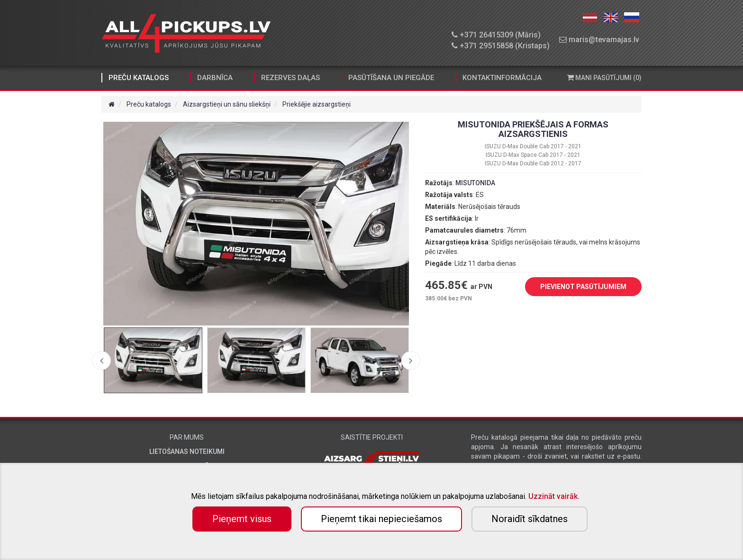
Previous (101, 361)
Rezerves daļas (290, 78)
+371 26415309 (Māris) (496, 35)
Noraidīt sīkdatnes (530, 519)
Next (411, 361)
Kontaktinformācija (502, 78)
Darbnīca (215, 78)
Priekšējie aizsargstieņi (317, 104)
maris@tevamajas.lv (599, 40)
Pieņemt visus (242, 519)
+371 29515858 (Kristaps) (501, 46)
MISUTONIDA (475, 183)
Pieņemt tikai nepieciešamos (381, 519)
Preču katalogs (139, 78)
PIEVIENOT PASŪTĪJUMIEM (576, 287)
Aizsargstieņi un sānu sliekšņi (227, 104)
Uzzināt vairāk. (554, 496)
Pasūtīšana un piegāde (391, 78)
